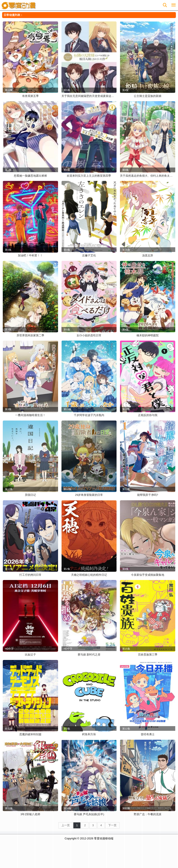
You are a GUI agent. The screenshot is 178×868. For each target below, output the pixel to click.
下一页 (112, 825)
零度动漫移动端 (104, 838)
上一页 (66, 825)
